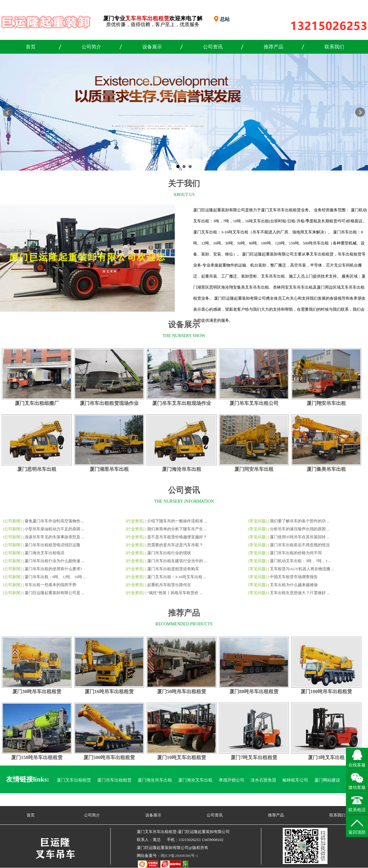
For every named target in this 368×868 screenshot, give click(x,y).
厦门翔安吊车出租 (326, 403)
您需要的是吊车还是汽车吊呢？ (175, 545)
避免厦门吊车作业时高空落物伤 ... (54, 521)
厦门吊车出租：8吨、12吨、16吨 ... (56, 577)
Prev (8, 112)
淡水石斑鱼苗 (263, 780)
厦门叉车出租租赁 (74, 780)
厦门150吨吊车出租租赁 (37, 757)
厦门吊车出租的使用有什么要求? (53, 569)
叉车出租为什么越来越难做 (294, 585)
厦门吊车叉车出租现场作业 (182, 403)
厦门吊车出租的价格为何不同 (296, 553)
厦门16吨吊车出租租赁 (109, 691)
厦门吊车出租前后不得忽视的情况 (300, 545)
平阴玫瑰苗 (283, 800)
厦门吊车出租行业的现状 (169, 553)
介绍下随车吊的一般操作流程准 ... (177, 521)
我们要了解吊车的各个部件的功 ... (300, 521)
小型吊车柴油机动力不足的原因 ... (54, 529)
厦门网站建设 (327, 780)
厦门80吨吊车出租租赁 (254, 691)
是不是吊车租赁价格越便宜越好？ (177, 537)
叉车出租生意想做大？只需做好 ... (300, 593)
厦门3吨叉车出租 (326, 757)
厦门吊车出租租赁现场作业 (109, 403)
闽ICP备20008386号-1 (179, 856)
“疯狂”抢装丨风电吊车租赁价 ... (175, 593)
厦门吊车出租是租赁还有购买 (173, 569)
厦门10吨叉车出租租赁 (182, 757)
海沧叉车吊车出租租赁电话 (240, 800)
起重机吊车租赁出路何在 (169, 585)
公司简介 (91, 47)
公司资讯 (213, 47)
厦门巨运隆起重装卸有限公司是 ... (54, 593)
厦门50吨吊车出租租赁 (182, 691)
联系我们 (334, 47)
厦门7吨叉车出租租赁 (254, 757)
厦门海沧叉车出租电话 (44, 553)
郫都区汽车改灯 (144, 800)
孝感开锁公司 (232, 780)
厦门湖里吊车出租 (109, 469)
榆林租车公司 (295, 780)
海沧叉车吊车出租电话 (187, 800)
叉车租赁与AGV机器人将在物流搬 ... (302, 569)
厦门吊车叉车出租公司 (254, 403)
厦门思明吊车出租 (37, 469)
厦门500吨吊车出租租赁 (109, 757)
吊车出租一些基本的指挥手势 (50, 585)
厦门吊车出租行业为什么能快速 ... (54, 561)
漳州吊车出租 (70, 800)
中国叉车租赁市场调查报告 (294, 577)
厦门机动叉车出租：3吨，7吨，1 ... (301, 561)
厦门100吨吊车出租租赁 (326, 691)
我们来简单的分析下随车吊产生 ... (177, 529)
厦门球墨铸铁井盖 (106, 800)
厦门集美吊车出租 (326, 469)
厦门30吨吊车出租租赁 (37, 691)
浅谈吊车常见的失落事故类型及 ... (54, 537)
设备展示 (152, 47)
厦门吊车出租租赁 (114, 780)
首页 (31, 47)
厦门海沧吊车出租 (182, 469)
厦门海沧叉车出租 (195, 780)
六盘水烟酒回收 (338, 800)
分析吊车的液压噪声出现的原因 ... (300, 529)
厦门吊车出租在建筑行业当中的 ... (177, 561)
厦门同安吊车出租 (254, 469)
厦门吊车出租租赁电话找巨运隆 (52, 545)
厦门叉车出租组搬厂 (37, 403)
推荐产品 (274, 47)
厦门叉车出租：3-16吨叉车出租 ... (177, 577)
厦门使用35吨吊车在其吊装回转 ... (300, 537)
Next (360, 112)
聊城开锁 (308, 800)
